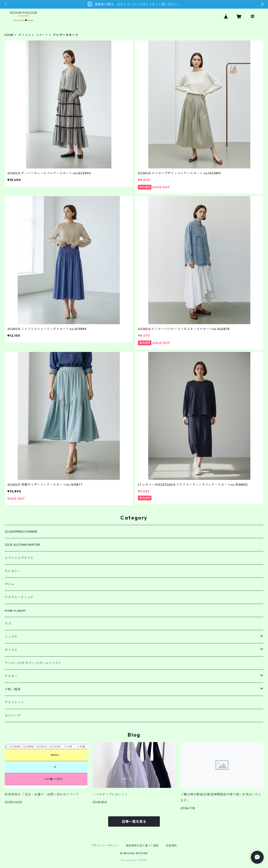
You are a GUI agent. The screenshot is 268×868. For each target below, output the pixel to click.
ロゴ (8, 624)
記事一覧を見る (134, 821)
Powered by (134, 860)
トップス (11, 637)
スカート (42, 35)
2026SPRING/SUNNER (21, 532)
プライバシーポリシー (105, 845)
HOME (9, 35)
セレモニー (13, 571)
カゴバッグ (13, 716)
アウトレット (14, 702)
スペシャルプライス (19, 558)
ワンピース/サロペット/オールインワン (33, 663)
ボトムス (25, 35)
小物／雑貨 (13, 689)
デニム (9, 584)
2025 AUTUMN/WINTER (22, 545)
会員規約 (171, 845)
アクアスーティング (19, 597)
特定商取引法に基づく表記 (142, 845)
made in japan (15, 610)
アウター (11, 676)
